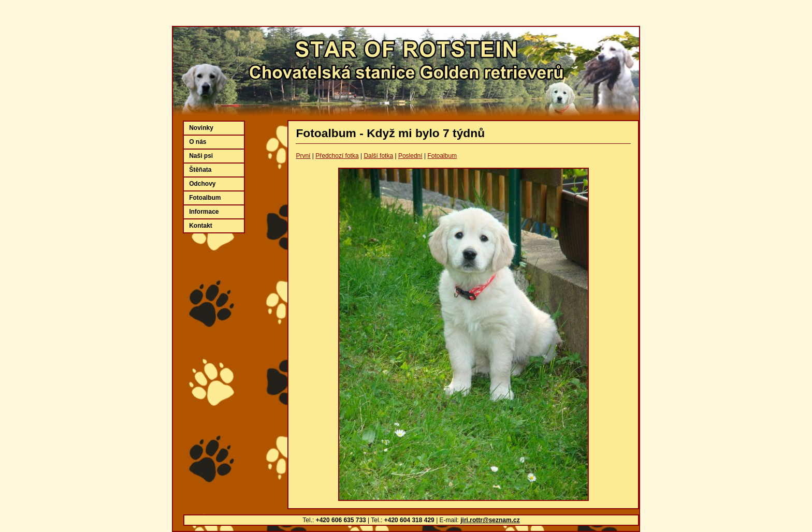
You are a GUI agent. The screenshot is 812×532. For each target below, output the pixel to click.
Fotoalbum (442, 156)
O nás (198, 142)
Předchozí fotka (337, 156)
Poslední (410, 156)
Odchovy (202, 184)
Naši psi (201, 156)
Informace (204, 212)
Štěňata (200, 170)
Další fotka (378, 156)
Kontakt (201, 226)
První (303, 156)
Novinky (201, 128)
